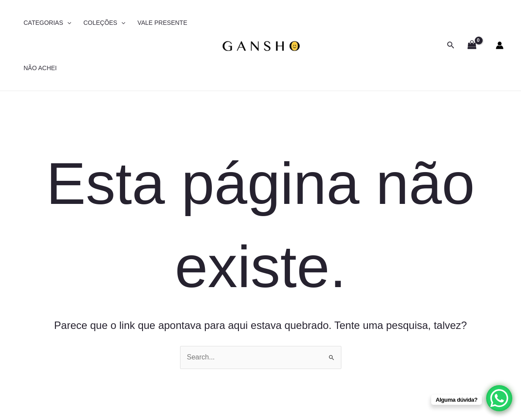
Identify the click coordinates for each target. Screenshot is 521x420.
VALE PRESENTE (162, 23)
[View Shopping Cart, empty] (472, 45)
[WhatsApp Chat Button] (499, 398)
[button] (451, 45)
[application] (67, 23)
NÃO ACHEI (40, 68)
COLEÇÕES (104, 23)
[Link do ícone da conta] (500, 45)
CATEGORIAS (47, 23)
